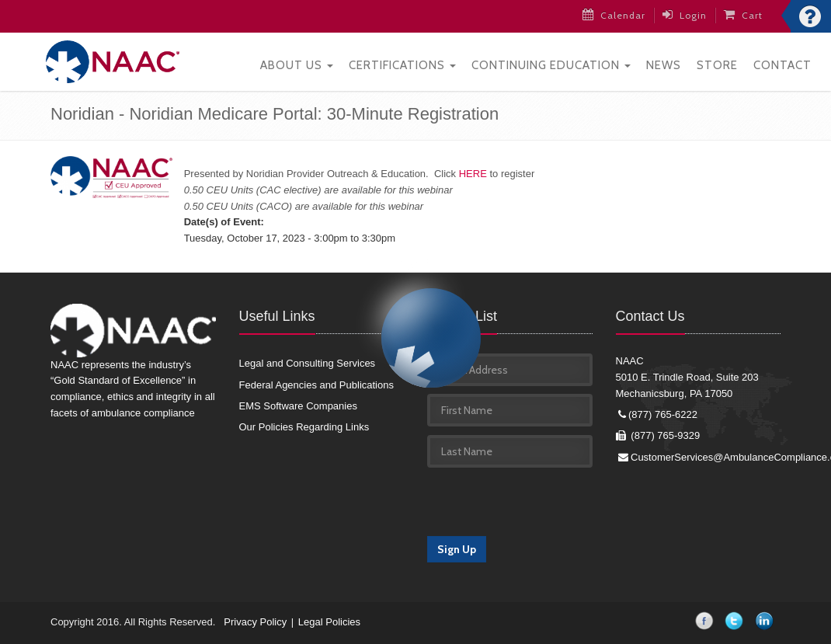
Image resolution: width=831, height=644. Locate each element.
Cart (745, 15)
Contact (782, 63)
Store (717, 63)
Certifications (402, 63)
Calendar (615, 15)
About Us (297, 63)
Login (686, 15)
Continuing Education (551, 63)
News (664, 63)
